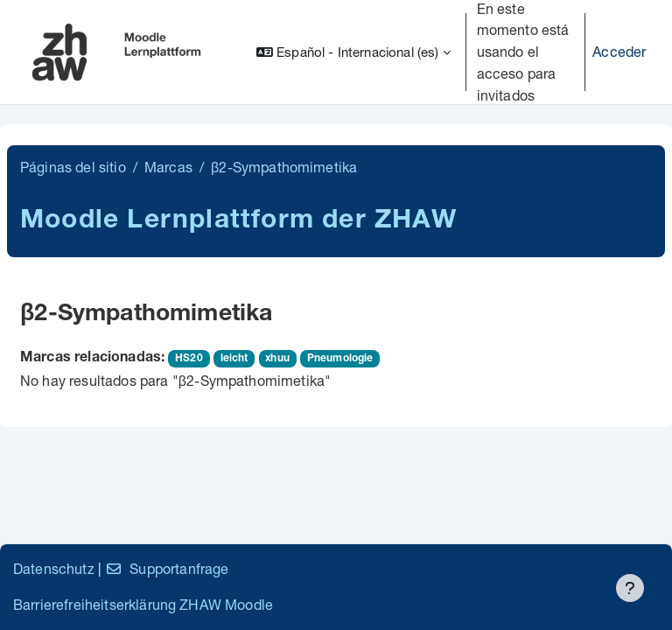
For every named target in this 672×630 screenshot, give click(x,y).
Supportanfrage (167, 568)
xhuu (277, 359)
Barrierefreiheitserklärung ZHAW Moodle (143, 604)
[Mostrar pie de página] (630, 588)
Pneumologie (340, 359)
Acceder (619, 51)
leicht (234, 359)
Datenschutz (54, 568)
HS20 (189, 359)
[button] (353, 52)
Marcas (168, 167)
